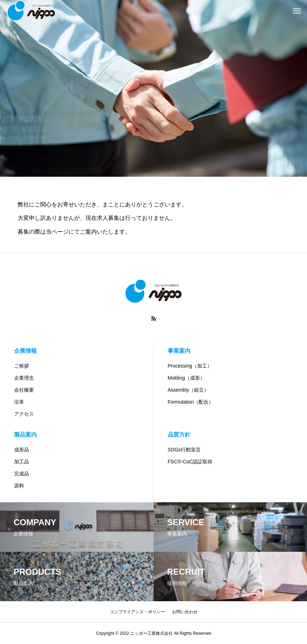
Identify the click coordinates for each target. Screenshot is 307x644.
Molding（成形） (186, 378)
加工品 (22, 462)
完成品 (22, 474)
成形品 (22, 450)
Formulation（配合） (191, 402)
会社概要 (24, 390)
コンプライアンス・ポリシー (137, 612)
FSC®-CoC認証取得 (190, 462)
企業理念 (24, 378)
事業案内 (179, 351)
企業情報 (25, 351)
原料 (19, 486)
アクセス (24, 414)
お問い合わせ (185, 612)
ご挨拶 (22, 366)
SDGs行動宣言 (184, 450)
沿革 (19, 402)
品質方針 (179, 435)
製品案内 (25, 435)
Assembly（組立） (188, 390)
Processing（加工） (190, 366)
